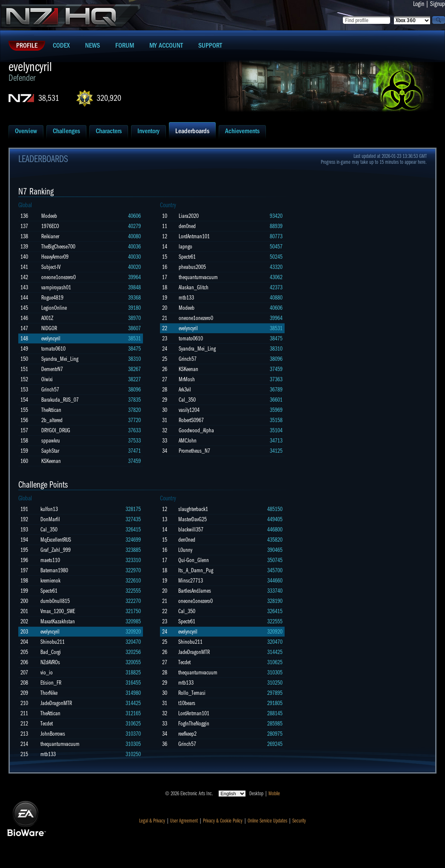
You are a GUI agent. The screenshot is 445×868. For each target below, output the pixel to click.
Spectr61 (187, 257)
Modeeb (49, 216)
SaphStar (50, 451)
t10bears (187, 703)
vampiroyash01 (56, 287)
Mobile (274, 794)
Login (419, 4)
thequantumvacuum (198, 277)
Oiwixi (47, 379)
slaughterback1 (193, 509)
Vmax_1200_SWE (58, 611)
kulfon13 (49, 509)
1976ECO (50, 226)
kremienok (50, 581)
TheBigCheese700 (58, 247)
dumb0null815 (55, 601)
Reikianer (50, 236)
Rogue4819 (52, 298)
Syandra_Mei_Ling (60, 359)
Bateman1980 (54, 570)
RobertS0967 (191, 420)
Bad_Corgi (51, 652)
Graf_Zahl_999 (56, 550)
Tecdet (47, 724)
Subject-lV (51, 267)
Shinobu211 (53, 642)
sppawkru (51, 441)
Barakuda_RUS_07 (60, 400)
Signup (438, 4)
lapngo (185, 247)
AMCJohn (188, 441)
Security (299, 821)
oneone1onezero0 (58, 277)
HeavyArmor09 (55, 257)
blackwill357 (191, 530)
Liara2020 (189, 216)
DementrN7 (52, 369)
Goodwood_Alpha (196, 430)
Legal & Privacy (152, 821)
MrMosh (187, 379)
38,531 (49, 98)
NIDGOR (49, 328)
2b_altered (52, 420)
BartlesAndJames (195, 591)
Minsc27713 (191, 581)
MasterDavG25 (193, 519)
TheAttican (51, 410)
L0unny (185, 550)
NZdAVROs (50, 662)
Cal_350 (187, 400)
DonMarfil (50, 519)
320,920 (109, 98)
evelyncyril (51, 338)
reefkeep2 (187, 734)
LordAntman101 (194, 236)
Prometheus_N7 (194, 451)
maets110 (50, 560)
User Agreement (184, 821)
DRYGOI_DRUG (56, 430)
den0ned (187, 226)
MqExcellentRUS (56, 540)
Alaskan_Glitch (194, 287)
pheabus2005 (192, 267)
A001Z (47, 318)
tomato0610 (53, 349)
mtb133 (186, 298)
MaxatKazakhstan (58, 621)
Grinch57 (50, 390)
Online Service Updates (267, 821)
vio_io (47, 672)
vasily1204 (189, 410)
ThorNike (49, 693)
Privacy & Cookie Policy (223, 821)
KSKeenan (51, 461)
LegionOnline (54, 308)
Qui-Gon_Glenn (194, 560)
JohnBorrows (53, 734)
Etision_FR (51, 683)
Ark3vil (185, 390)
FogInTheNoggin (194, 724)
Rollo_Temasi (192, 693)
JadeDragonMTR (56, 703)
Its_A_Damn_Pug (196, 570)
